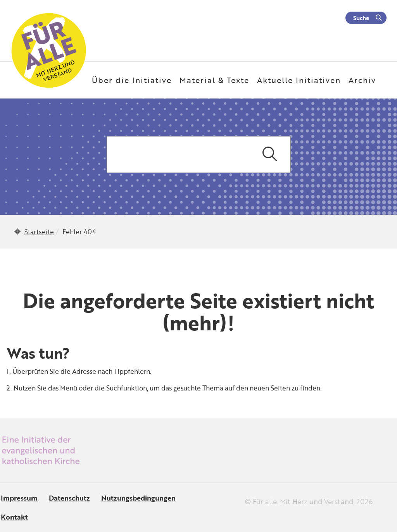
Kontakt (14, 517)
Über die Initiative (132, 80)
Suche (361, 18)
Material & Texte (214, 80)
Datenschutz (69, 498)
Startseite (39, 232)
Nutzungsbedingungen (138, 498)
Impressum (19, 498)
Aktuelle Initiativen (299, 80)
